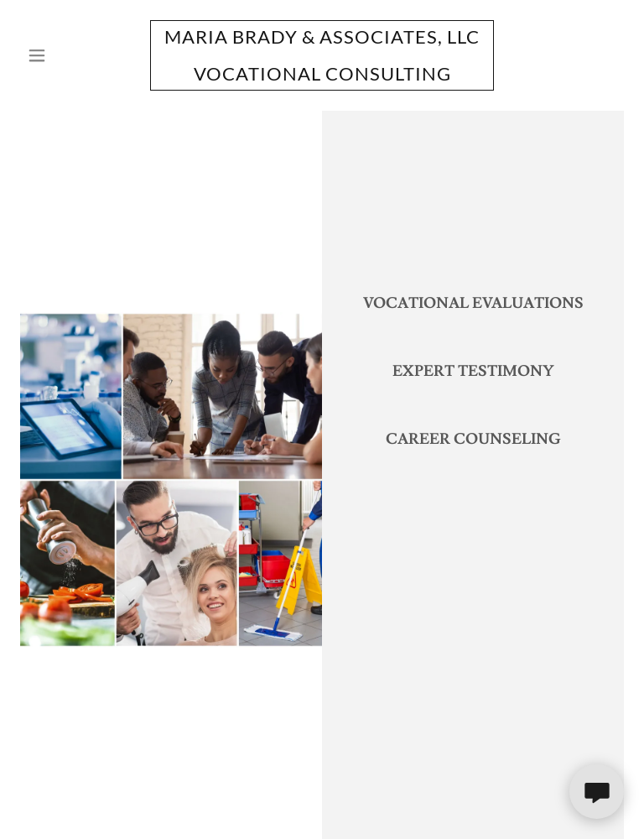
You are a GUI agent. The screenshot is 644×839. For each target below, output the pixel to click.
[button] (65, 55)
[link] (322, 76)
